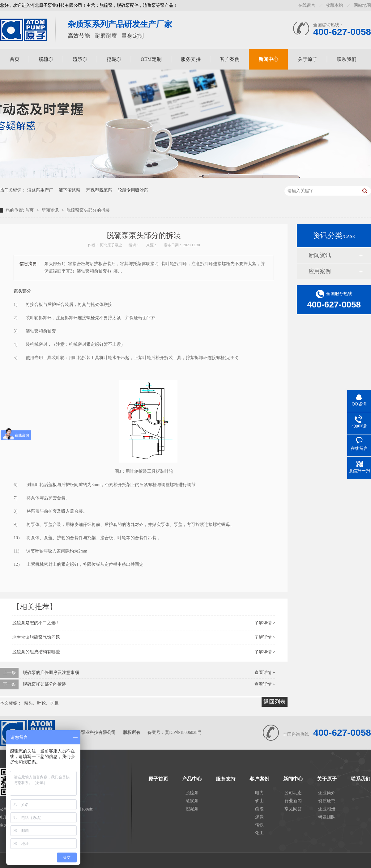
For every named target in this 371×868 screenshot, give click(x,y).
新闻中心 (268, 59)
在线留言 (307, 5)
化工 (259, 833)
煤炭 (259, 817)
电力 (259, 793)
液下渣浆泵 (70, 190)
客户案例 (230, 59)
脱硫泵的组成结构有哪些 (36, 652)
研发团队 (327, 817)
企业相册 (327, 809)
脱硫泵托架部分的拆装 (45, 684)
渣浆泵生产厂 (40, 190)
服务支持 (191, 59)
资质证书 (327, 801)
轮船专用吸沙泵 (133, 190)
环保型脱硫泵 (99, 190)
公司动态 (293, 793)
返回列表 (275, 702)
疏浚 (259, 809)
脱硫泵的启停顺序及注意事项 (51, 673)
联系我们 (347, 59)
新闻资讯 (51, 210)
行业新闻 (293, 801)
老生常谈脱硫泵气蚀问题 (36, 637)
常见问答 (293, 809)
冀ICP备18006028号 (183, 733)
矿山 (259, 801)
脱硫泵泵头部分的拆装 (88, 210)
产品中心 (192, 779)
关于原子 (308, 59)
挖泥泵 (114, 59)
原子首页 (158, 779)
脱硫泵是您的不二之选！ (36, 623)
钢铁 (259, 825)
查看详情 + (265, 673)
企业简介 (327, 793)
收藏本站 (335, 5)
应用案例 (320, 271)
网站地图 (362, 5)
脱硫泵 (46, 59)
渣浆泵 (80, 59)
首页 (15, 59)
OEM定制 (151, 59)
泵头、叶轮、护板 (41, 703)
